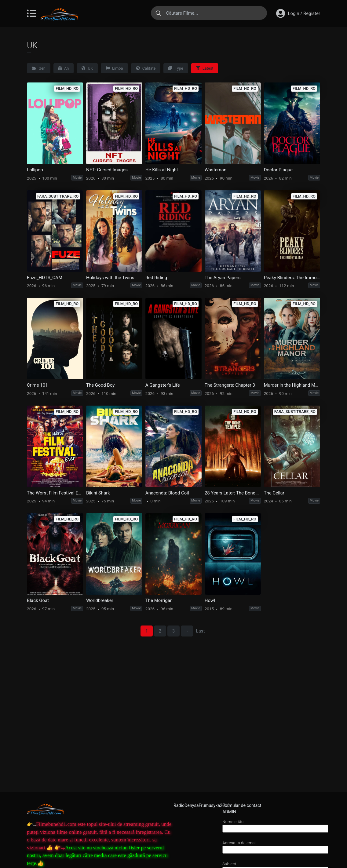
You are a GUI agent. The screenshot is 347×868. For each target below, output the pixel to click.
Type (176, 68)
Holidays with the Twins (110, 278)
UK (87, 68)
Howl (210, 600)
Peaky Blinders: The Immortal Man (292, 278)
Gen (39, 68)
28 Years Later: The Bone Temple (233, 493)
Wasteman (216, 170)
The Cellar (274, 493)
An (64, 68)
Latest (205, 68)
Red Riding (156, 278)
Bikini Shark (98, 493)
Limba (114, 68)
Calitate (146, 68)
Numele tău (275, 825)
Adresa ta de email (275, 846)
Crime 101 (37, 385)
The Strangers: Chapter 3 (230, 385)
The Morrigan (159, 600)
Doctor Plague (278, 170)
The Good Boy (100, 385)
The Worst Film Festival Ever (55, 493)
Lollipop (35, 170)
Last (201, 631)
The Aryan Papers (223, 278)
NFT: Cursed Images (107, 170)
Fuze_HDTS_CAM (45, 278)
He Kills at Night (162, 170)
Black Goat (38, 600)
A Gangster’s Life (163, 385)
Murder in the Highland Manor (292, 385)
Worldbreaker (100, 600)
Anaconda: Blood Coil (167, 493)
